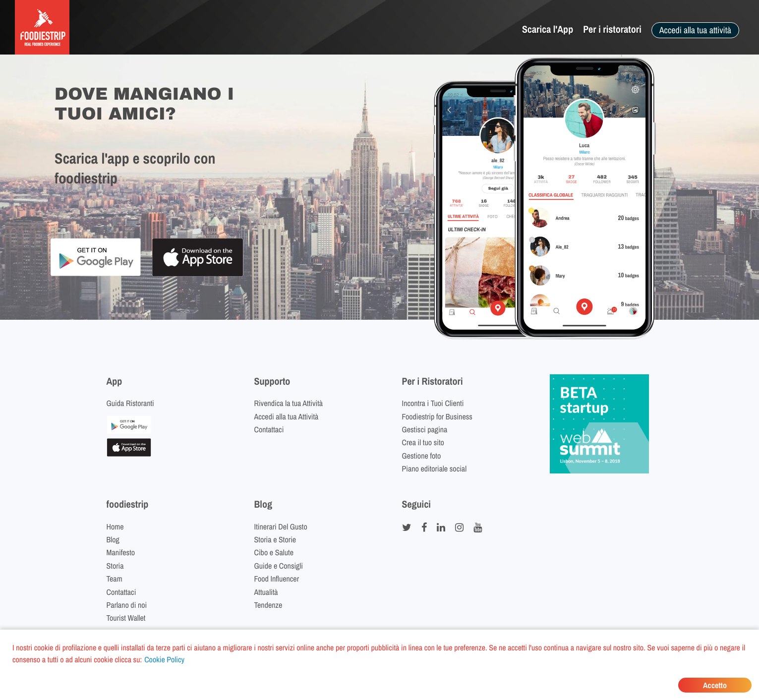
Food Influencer (277, 579)
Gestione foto (422, 456)
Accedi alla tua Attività (287, 416)
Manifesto (121, 552)
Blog (113, 539)
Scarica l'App (548, 29)
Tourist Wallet (126, 618)
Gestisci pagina (425, 429)
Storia (115, 566)
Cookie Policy (164, 659)
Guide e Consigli (279, 566)
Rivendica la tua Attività (289, 403)
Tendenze (268, 605)
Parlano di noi (127, 605)
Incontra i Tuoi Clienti (433, 403)
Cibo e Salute (274, 552)
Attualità (266, 592)
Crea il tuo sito (423, 442)
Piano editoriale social (435, 468)
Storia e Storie (275, 539)
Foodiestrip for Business (437, 416)
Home (115, 526)
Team (115, 579)
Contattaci (269, 429)
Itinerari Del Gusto (281, 526)
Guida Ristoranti (130, 403)
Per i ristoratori (612, 29)
